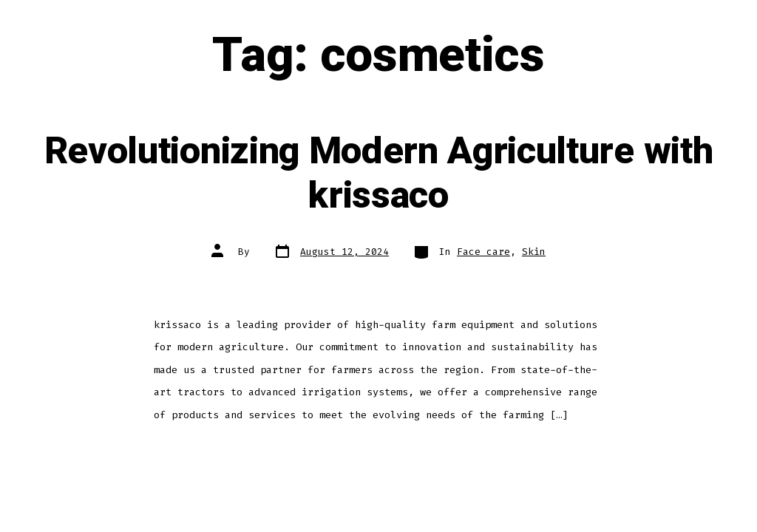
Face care (483, 252)
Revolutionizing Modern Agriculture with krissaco (379, 174)
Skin (534, 252)
